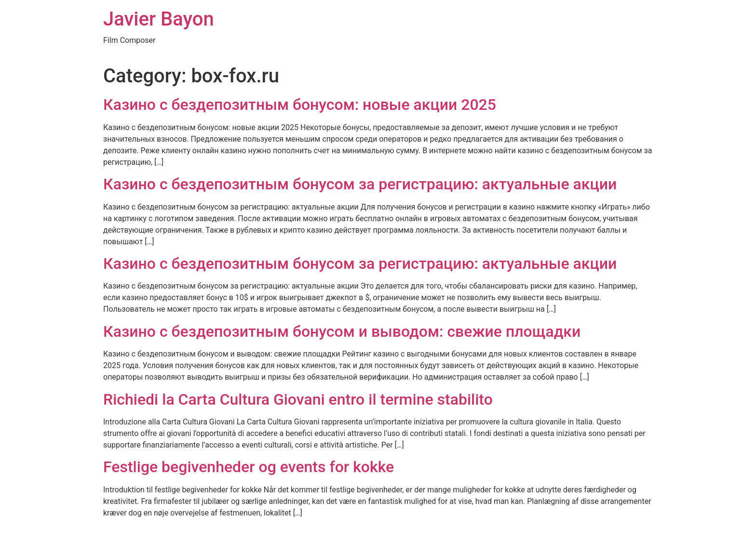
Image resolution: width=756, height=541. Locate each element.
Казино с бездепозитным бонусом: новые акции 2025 (300, 105)
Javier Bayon (159, 19)
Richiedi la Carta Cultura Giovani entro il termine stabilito (298, 399)
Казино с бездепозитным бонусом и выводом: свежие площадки (342, 331)
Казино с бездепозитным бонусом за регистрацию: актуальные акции (360, 184)
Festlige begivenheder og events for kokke (249, 467)
